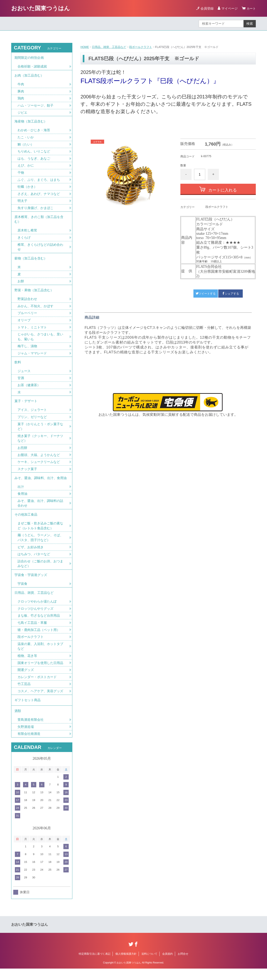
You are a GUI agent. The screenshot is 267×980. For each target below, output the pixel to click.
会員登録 (206, 8)
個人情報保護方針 (126, 965)
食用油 (22, 501)
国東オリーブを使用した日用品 (40, 673)
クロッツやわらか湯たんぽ (37, 611)
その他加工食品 (26, 522)
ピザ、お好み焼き (31, 555)
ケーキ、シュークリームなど (39, 469)
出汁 (21, 494)
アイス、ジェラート (32, 416)
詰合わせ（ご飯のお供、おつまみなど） (40, 572)
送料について (149, 965)
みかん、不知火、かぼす (35, 310)
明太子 (22, 203)
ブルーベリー (27, 318)
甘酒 (21, 383)
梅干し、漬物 (27, 351)
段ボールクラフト (141, 47)
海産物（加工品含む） (31, 123)
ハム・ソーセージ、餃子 (35, 106)
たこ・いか (26, 139)
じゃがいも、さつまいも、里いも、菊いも (40, 341)
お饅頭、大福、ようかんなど (39, 461)
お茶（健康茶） (29, 391)
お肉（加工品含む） (29, 76)
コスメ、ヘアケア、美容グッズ (40, 701)
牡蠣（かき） (27, 189)
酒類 (18, 722)
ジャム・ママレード (32, 358)
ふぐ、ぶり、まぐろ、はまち (39, 182)
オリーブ (24, 325)
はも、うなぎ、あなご (34, 160)
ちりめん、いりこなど (34, 153)
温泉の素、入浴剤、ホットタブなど (40, 656)
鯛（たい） (26, 146)
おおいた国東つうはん (41, 8)
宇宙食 (22, 593)
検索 (250, 24)
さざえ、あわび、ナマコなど (39, 196)
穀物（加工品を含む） (31, 262)
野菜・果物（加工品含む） (34, 294)
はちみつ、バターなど (34, 562)
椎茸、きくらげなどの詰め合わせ (40, 250)
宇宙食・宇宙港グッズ (31, 584)
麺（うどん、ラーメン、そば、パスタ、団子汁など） (40, 546)
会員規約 (168, 965)
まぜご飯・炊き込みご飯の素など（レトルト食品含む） (40, 534)
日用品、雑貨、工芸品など (109, 47)
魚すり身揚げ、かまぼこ (35, 210)
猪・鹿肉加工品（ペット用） (39, 639)
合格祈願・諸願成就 (32, 67)
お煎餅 (22, 454)
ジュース (24, 376)
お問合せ (183, 965)
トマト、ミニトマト (32, 332)
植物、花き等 (27, 666)
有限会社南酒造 (29, 745)
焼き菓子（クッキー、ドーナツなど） (40, 445)
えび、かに (26, 167)
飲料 (18, 367)
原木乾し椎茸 (27, 233)
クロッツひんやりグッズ (35, 618)
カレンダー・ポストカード (37, 687)
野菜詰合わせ (27, 303)
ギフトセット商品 (28, 711)
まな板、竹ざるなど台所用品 (39, 625)
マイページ (229, 8)
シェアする (231, 293)
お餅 (21, 285)
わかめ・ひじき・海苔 (34, 132)
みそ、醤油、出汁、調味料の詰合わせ (40, 511)
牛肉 (21, 85)
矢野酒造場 (26, 738)
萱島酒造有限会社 (31, 731)
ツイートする (206, 293)
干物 (21, 175)
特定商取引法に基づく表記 (95, 965)
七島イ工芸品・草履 (32, 632)
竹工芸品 (24, 694)
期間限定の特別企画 (29, 58)
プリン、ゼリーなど (32, 423)
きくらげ (24, 241)
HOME (85, 47)
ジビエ (22, 114)
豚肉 (21, 92)
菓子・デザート (26, 407)
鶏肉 (21, 99)
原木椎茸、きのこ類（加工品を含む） (39, 222)
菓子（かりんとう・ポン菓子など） (40, 433)
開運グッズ (26, 680)
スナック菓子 (27, 476)
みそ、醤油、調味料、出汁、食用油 (41, 485)
